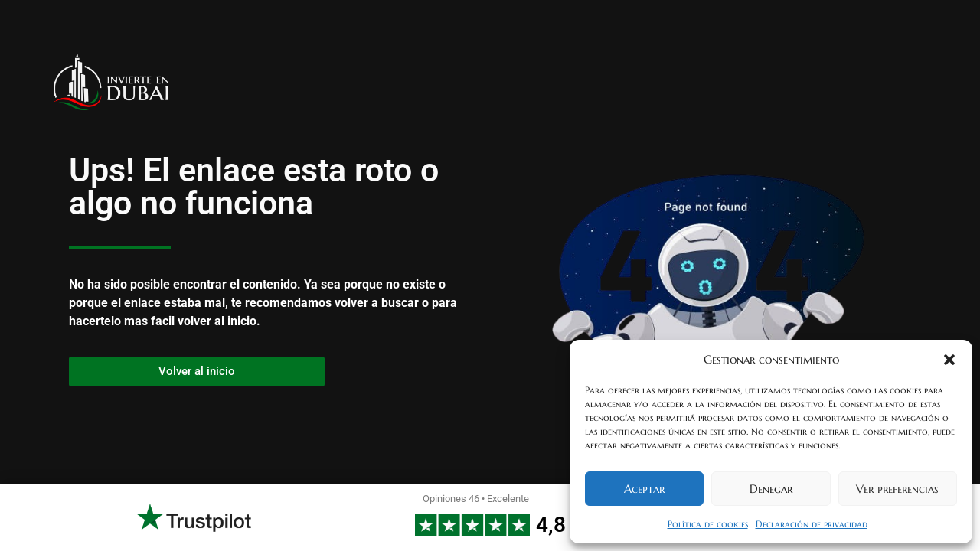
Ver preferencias (897, 489)
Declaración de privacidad (812, 524)
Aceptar (644, 489)
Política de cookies (708, 524)
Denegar (771, 489)
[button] (949, 360)
